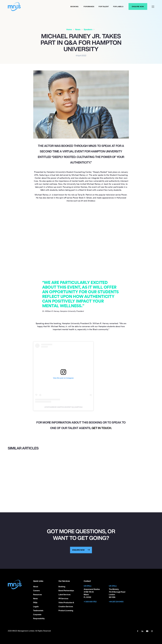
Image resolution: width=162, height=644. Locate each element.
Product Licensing (66, 611)
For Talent (104, 6)
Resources (37, 595)
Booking (74, 6)
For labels (118, 6)
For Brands (89, 6)
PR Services (63, 599)
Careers (36, 591)
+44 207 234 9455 (116, 602)
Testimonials (38, 611)
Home (69, 29)
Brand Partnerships (66, 591)
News (78, 29)
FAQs (35, 603)
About (36, 587)
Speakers (88, 29)
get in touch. (102, 428)
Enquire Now (138, 6)
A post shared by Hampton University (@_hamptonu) (63, 407)
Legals (36, 607)
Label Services (64, 595)
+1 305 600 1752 (90, 602)
